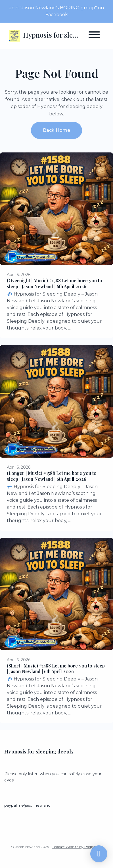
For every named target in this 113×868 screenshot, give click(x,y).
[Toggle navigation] (94, 36)
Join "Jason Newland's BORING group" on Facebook (57, 11)
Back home (56, 130)
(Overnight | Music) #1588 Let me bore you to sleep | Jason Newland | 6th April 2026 (55, 283)
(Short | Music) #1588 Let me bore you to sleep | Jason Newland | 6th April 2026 (56, 669)
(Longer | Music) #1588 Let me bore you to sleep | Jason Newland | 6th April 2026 (52, 476)
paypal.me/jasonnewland (27, 805)
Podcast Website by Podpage (75, 847)
